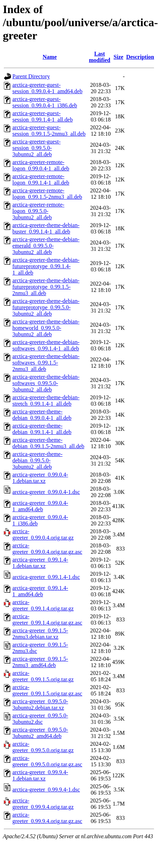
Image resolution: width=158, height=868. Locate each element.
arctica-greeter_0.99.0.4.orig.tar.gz (43, 534)
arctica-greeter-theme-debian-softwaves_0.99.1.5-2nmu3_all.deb (46, 363)
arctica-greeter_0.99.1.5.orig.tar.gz (43, 676)
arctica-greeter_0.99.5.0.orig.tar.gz (43, 747)
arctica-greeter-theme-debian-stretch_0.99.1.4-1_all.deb (46, 401)
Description (140, 57)
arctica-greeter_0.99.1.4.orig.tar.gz (43, 605)
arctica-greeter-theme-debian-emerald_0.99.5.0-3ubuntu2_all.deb (46, 246)
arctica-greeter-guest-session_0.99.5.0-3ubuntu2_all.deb (36, 148)
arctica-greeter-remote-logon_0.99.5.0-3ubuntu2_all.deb (38, 211)
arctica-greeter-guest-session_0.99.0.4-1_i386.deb (45, 102)
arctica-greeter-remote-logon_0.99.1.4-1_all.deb (41, 179)
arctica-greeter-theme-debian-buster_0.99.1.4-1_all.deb (46, 228)
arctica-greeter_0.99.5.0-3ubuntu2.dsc (40, 719)
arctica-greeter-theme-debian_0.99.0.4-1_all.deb (42, 415)
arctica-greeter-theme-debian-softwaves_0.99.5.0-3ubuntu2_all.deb (46, 383)
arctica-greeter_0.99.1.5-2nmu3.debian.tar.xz (40, 634)
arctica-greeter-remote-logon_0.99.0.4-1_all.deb (41, 165)
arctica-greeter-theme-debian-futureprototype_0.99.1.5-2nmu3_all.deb (46, 287)
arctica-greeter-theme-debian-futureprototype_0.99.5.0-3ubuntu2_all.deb (46, 307)
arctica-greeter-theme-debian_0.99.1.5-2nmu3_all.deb (48, 443)
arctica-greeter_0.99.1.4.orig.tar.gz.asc (47, 619)
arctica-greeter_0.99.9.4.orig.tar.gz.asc (47, 818)
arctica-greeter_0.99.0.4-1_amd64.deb (40, 506)
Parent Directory (31, 76)
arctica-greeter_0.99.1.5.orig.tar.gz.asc (47, 690)
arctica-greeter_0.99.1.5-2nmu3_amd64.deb (40, 662)
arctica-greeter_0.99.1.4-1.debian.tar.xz (40, 563)
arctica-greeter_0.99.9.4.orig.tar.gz (43, 804)
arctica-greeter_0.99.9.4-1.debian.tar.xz (40, 775)
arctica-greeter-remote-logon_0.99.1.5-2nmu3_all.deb (47, 194)
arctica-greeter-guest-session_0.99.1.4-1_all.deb (43, 116)
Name (50, 57)
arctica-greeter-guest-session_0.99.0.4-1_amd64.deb (47, 88)
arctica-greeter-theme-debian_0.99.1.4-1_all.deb (42, 429)
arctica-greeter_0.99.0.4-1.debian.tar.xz (40, 478)
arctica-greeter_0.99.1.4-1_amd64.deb (40, 591)
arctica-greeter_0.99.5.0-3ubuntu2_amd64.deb (40, 733)
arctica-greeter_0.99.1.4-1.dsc (46, 577)
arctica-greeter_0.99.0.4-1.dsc (46, 492)
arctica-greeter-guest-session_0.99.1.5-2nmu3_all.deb (49, 131)
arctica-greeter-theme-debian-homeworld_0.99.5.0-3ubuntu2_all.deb (46, 328)
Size (118, 57)
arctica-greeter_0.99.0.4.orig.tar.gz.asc (47, 549)
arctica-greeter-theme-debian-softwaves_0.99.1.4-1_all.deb (46, 345)
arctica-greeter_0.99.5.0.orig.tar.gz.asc (47, 761)
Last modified (99, 57)
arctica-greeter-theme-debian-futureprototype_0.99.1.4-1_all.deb (46, 266)
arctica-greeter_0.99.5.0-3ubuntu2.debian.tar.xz (40, 704)
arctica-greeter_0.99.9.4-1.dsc (46, 790)
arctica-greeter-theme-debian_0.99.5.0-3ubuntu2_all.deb (37, 460)
